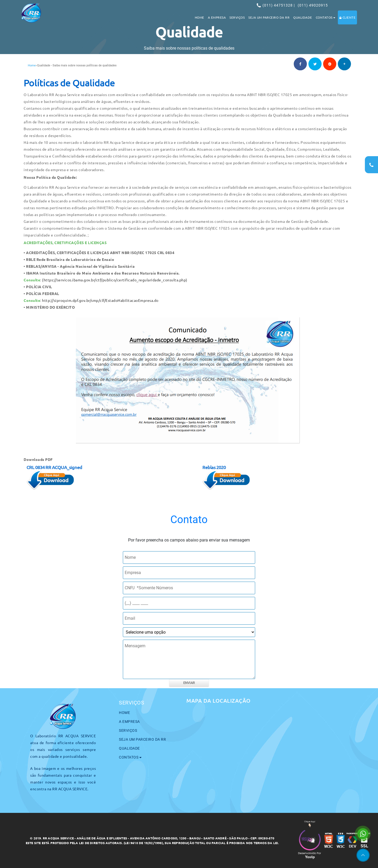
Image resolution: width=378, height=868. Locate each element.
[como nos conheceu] (189, 632)
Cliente (348, 17)
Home (199, 17)
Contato (189, 520)
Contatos (326, 17)
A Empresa (217, 17)
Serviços (237, 17)
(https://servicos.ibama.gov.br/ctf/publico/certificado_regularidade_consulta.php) (115, 280)
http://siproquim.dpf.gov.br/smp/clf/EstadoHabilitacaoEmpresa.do (100, 300)
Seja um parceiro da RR (269, 17)
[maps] (268, 753)
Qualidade (303, 17)
